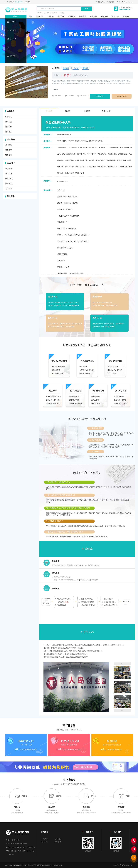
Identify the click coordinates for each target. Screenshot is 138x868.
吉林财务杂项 (69, 167)
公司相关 (9, 132)
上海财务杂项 (62, 148)
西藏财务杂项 (112, 167)
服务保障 (87, 111)
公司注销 (9, 127)
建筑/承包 (9, 184)
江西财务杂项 (71, 154)
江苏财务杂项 (81, 154)
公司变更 (9, 122)
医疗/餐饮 (9, 169)
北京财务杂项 (72, 148)
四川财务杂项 (69, 173)
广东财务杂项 (123, 154)
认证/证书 (13, 39)
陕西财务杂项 (100, 160)
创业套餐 (13, 56)
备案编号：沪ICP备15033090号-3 (123, 865)
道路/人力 (9, 174)
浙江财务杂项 (83, 148)
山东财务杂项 (121, 160)
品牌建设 (83, 16)
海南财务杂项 (69, 160)
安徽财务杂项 (103, 148)
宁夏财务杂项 (92, 167)
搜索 (87, 9)
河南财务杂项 (92, 154)
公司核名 (72, 16)
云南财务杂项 (123, 167)
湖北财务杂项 (102, 154)
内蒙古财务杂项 (80, 167)
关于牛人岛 (106, 111)
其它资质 (9, 189)
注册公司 (39, 16)
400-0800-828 (19, 2)
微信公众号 (100, 2)
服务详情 (49, 111)
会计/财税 (13, 30)
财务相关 (9, 155)
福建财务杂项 (93, 148)
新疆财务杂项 (80, 173)
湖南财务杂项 (112, 154)
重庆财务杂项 (80, 160)
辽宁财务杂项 (90, 160)
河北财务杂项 (114, 148)
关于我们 (27, 2)
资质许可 (61, 16)
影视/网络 (9, 179)
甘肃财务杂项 (111, 160)
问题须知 (68, 111)
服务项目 (16, 17)
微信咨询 (110, 2)
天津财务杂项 (124, 148)
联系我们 (126, 16)
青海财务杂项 (102, 167)
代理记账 (50, 16)
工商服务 (13, 22)
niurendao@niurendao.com (126, 2)
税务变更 (9, 150)
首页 (30, 16)
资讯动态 (104, 16)
